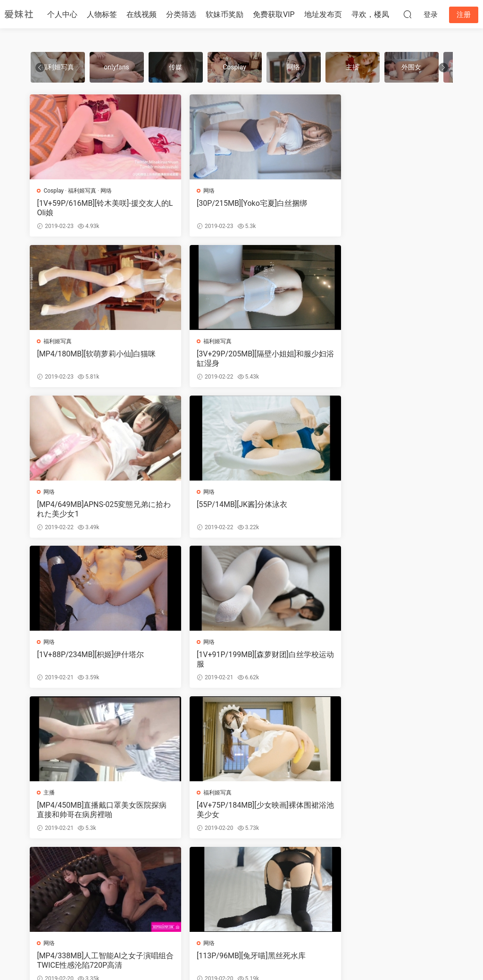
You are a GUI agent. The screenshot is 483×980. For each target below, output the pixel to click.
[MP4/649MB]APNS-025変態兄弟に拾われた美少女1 (241, 359)
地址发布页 (323, 14)
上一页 (111, 868)
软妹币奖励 (225, 14)
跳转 (378, 868)
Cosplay (54, 191)
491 (240, 868)
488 (172, 868)
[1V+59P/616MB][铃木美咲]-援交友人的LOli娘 (96, 208)
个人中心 (62, 14)
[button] (443, 68)
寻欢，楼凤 (370, 14)
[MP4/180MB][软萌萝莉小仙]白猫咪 (385, 203)
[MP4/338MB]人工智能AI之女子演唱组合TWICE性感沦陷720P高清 (239, 663)
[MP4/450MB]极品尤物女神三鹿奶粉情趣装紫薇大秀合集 (95, 814)
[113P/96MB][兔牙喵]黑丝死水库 (380, 658)
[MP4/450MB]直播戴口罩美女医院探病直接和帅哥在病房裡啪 (383, 511)
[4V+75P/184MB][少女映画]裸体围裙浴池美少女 (95, 663)
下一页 (330, 868)
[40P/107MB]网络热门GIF (225, 809)
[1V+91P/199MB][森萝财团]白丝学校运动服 (239, 511)
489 (195, 868)
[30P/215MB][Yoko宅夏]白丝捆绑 (237, 203)
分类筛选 (181, 14)
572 (303, 868)
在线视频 (142, 14)
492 (263, 868)
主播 (338, 494)
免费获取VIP (274, 14)
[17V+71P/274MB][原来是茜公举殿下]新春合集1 (384, 814)
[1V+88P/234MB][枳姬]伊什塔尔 (91, 506)
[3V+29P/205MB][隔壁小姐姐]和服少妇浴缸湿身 (95, 359)
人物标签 (102, 14)
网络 (107, 191)
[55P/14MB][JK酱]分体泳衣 (371, 355)
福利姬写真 (83, 191)
